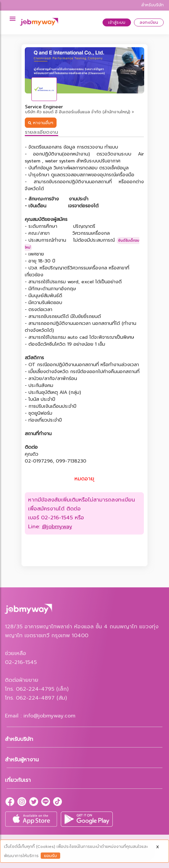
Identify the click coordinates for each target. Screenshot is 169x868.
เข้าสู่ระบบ (117, 22)
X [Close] (158, 847)
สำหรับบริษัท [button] (19, 739)
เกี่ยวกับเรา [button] (18, 780)
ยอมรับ (50, 856)
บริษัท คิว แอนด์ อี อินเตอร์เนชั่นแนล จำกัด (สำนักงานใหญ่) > (80, 112)
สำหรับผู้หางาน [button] (22, 760)
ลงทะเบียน (149, 22)
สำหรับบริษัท (152, 5)
